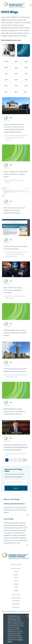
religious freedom (22, 136)
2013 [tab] (16, 86)
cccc (11, 118)
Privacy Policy (16, 598)
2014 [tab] (6, 86)
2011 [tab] (6, 92)
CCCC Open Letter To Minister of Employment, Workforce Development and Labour (14, 210)
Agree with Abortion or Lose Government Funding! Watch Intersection (13, 290)
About (16, 572)
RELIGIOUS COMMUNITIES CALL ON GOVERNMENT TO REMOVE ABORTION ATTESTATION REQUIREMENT (16, 447)
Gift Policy (16, 604)
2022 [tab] (16, 68)
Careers (16, 575)
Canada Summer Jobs (12, 138)
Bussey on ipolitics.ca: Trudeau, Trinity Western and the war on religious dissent (16, 174)
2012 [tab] (26, 86)
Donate (16, 584)
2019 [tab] (16, 74)
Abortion (11, 298)
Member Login (16, 569)
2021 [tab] (26, 68)
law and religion (10, 136)
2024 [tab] (26, 62)
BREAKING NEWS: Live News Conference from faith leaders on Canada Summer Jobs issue (15, 411)
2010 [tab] (16, 92)
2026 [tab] (6, 62)
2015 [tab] (26, 80)
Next (25, 460)
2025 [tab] (16, 62)
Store (16, 581)
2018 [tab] (26, 74)
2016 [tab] (16, 80)
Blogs (16, 587)
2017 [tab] (6, 80)
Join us (16, 578)
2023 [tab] (6, 68)
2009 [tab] (25, 92)
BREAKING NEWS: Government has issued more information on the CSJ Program (15, 333)
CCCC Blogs (10, 12)
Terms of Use (16, 595)
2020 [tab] (6, 74)
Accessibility (16, 601)
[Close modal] (27, 616)
